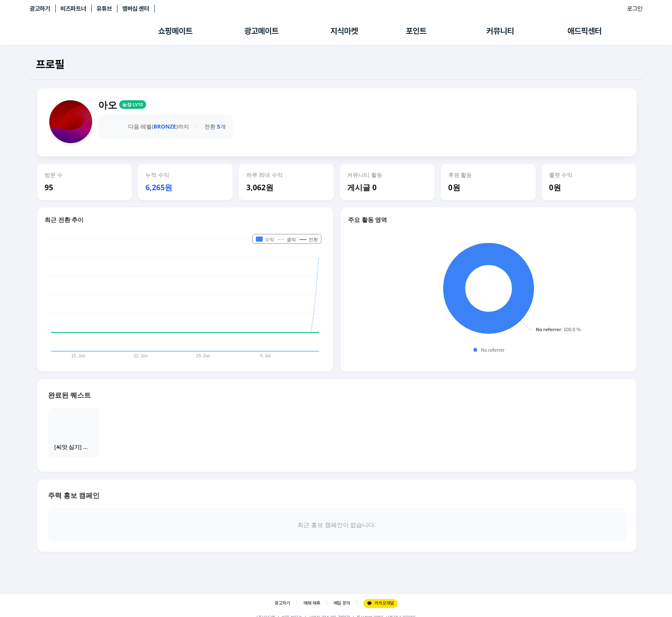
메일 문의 (342, 603)
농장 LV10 (133, 105)
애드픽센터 (585, 31)
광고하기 (40, 9)
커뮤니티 (500, 31)
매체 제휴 (312, 603)
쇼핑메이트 (175, 31)
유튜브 (104, 9)
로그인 (635, 9)
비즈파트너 (73, 9)
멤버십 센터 (136, 9)
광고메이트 (261, 31)
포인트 (416, 31)
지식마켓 (344, 31)
